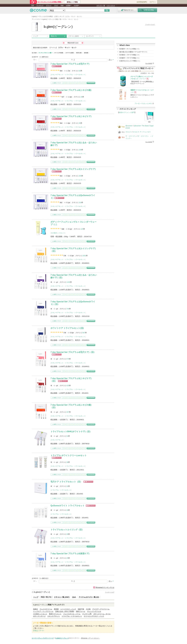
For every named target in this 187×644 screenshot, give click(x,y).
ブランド (49, 5)
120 (82, 229)
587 (84, 333)
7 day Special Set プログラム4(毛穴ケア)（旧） (73, 352)
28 (79, 123)
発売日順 (79, 53)
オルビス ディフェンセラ (142, 132)
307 (68, 412)
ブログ (56, 5)
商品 (54, 36)
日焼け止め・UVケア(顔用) (65, 611)
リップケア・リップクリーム (43, 611)
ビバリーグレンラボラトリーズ (43, 638)
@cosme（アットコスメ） (90, 638)
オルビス (129, 132)
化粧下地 (81, 609)
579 (68, 359)
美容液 (56, 609)
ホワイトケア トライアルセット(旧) (67, 328)
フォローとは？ (150, 24)
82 (79, 71)
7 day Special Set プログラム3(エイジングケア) (73, 169)
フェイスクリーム (46, 609)
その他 (88, 609)
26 (81, 97)
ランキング (40, 5)
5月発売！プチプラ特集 (129, 55)
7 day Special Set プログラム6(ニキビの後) (71, 90)
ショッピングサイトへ (57, 66)
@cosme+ (129, 126)
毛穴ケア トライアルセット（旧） (66, 482)
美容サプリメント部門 (127, 113)
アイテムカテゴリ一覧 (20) (89, 597)
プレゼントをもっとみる (143, 103)
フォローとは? (110, 592)
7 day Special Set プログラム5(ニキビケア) (71, 116)
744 (68, 309)
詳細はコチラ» (39, 631)
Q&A (62, 5)
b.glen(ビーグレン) (42, 592)
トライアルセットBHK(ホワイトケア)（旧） (71, 432)
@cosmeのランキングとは (105, 587)
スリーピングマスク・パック (94, 616)
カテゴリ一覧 (101, 5)
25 (67, 558)
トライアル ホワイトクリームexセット (69, 455)
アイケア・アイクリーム (101, 609)
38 (67, 462)
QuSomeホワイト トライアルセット (68, 506)
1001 (84, 256)
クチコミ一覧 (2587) (62, 597)
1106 (68, 282)
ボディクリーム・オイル (102, 614)
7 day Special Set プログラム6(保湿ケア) (70, 554)
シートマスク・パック (68, 609)
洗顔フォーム (81, 611)
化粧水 (35, 609)
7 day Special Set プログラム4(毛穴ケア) (70, 64)
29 (67, 510)
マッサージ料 (87, 614)
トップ (36, 36)
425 (68, 386)
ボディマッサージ (39, 616)
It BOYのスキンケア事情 (130, 61)
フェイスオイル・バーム (72, 614)
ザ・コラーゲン (131, 136)
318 (80, 202)
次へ (110, 60)
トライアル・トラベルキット (75, 75)
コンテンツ (90, 36)
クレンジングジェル (94, 611)
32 (67, 486)
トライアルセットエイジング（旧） (67, 530)
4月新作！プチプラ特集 (129, 58)
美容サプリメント (55, 614)
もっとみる (149, 63)
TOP (33, 5)
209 (80, 176)
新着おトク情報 (72, 2)
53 (67, 436)
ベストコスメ (111, 5)
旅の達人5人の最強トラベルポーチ (133, 52)
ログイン (153, 2)
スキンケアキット (57, 75)
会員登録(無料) (142, 2)
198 (80, 150)
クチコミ (74, 36)
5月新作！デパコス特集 (129, 49)
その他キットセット (58, 233)
